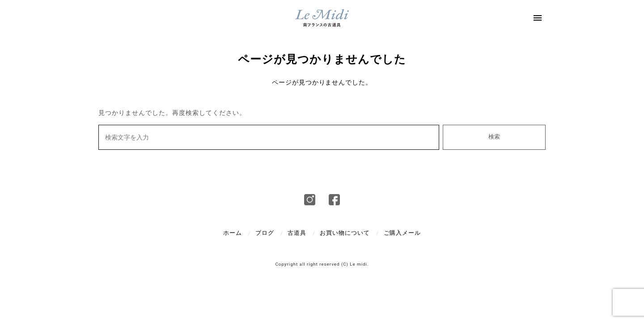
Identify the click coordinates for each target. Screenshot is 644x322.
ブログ (265, 233)
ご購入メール (402, 233)
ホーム (233, 233)
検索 (494, 137)
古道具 (297, 233)
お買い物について (345, 233)
